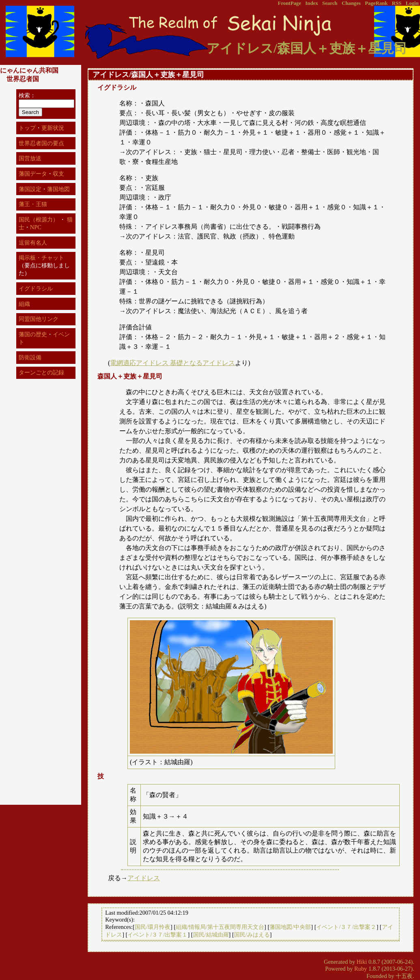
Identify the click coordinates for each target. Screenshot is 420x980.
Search (330, 3)
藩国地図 (58, 189)
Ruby (361, 969)
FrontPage (290, 3)
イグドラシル (36, 288)
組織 (24, 304)
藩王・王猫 (33, 204)
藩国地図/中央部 (290, 927)
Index (311, 3)
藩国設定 (30, 189)
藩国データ (33, 174)
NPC (36, 227)
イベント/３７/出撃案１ (157, 935)
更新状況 (53, 128)
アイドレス (144, 878)
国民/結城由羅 (211, 935)
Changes (351, 3)
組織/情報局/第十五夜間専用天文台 (220, 927)
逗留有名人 (33, 243)
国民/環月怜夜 (153, 927)
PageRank (376, 3)
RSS (397, 3)
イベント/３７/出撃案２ (346, 927)
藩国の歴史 (33, 334)
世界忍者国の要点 (41, 143)
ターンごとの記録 (41, 372)
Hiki (362, 962)
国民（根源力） (39, 219)
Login (412, 3)
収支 (58, 174)
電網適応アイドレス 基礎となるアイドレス (172, 363)
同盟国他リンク (39, 319)
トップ (27, 128)
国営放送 (30, 158)
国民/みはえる (252, 935)
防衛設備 (30, 357)
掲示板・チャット (41, 258)
